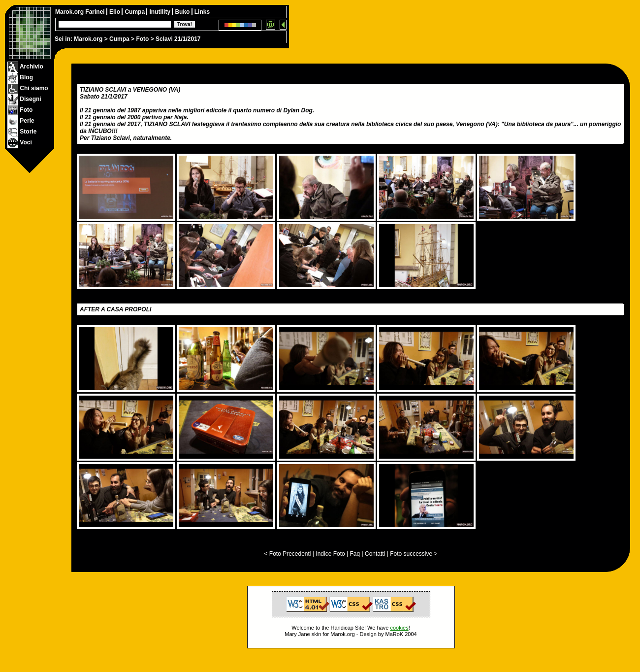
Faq (355, 554)
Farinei (96, 12)
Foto (142, 39)
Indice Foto (330, 554)
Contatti (375, 554)
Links (202, 12)
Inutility (160, 12)
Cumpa (119, 39)
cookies (399, 628)
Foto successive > (414, 554)
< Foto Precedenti (287, 554)
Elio (115, 12)
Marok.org (88, 39)
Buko (183, 12)
